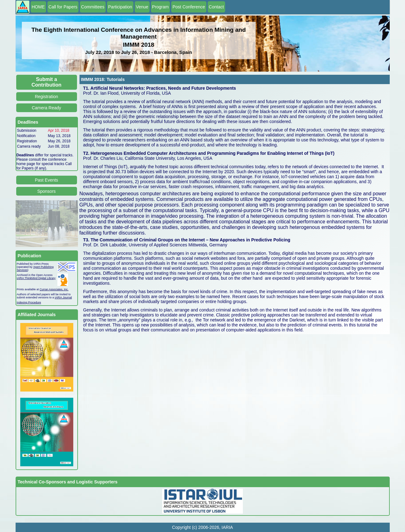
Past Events (47, 180)
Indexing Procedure (29, 302)
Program (161, 7)
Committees (93, 7)
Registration (47, 97)
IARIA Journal (63, 297)
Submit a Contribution (46, 82)
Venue (142, 7)
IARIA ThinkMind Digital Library (36, 278)
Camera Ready (46, 108)
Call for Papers (63, 7)
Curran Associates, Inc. (54, 289)
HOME (38, 7)
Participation (120, 7)
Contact (216, 7)
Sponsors (46, 191)
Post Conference (189, 7)
